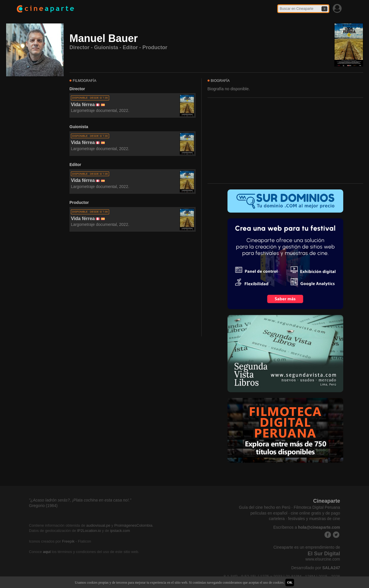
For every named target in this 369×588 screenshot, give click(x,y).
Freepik (68, 541)
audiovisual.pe (98, 525)
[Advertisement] (133, 284)
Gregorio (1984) (43, 506)
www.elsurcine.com (323, 559)
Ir (324, 9)
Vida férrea (83, 105)
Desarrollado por (316, 568)
